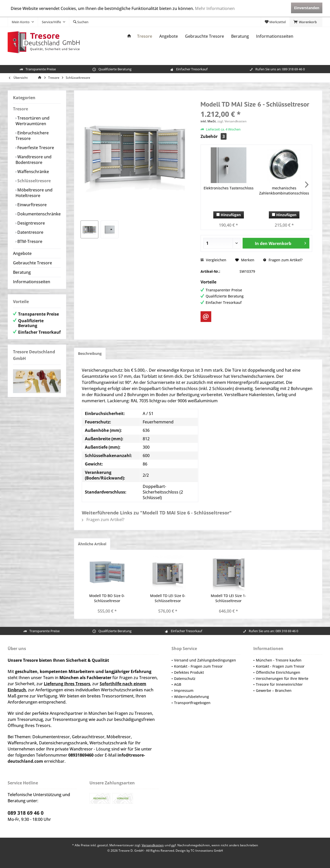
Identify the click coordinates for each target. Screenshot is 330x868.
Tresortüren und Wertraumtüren (32, 121)
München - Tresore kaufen (279, 660)
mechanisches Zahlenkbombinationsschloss (284, 191)
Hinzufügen (229, 215)
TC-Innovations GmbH (207, 851)
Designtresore (31, 223)
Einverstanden (307, 8)
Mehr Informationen (215, 8)
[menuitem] (306, 22)
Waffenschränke (33, 172)
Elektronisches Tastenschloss (229, 188)
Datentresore (30, 232)
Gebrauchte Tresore (32, 263)
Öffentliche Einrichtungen (278, 672)
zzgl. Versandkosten (232, 121)
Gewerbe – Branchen (274, 690)
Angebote (22, 253)
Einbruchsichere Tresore (32, 136)
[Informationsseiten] (275, 36)
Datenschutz (185, 678)
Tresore (21, 109)
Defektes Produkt (189, 672)
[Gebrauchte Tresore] (204, 36)
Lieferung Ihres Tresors (67, 684)
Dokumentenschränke (38, 214)
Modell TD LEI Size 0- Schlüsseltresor (168, 598)
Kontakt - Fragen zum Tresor (198, 666)
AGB (178, 684)
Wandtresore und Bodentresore (34, 160)
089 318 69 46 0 (293, 69)
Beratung (22, 272)
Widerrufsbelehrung (192, 697)
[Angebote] (169, 36)
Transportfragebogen (192, 703)
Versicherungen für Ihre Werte (282, 678)
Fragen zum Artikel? (283, 260)
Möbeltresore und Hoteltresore (34, 193)
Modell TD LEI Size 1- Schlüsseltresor (228, 598)
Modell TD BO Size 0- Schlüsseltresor (107, 598)
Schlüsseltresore (34, 181)
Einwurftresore (31, 205)
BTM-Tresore (29, 241)
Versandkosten (153, 845)
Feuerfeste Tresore (35, 148)
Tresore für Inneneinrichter (279, 684)
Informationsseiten (32, 282)
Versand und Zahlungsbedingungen (205, 660)
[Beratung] (240, 36)
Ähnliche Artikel (92, 544)
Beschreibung (90, 353)
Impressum (184, 690)
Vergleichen (213, 260)
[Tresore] (145, 36)
